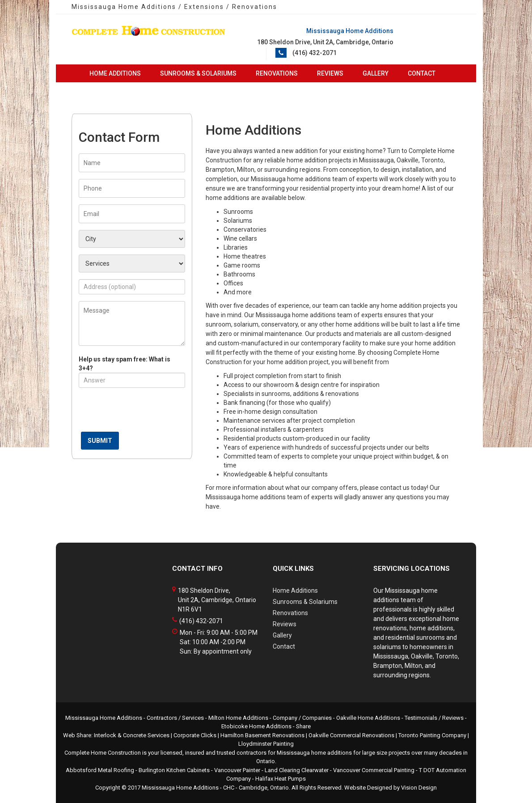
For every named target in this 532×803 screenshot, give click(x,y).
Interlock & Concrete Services (132, 735)
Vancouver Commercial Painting (374, 770)
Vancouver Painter (237, 770)
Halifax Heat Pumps (281, 779)
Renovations (277, 73)
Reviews (330, 73)
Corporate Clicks (195, 735)
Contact (422, 73)
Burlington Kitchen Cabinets (174, 770)
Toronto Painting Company (432, 735)
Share (303, 726)
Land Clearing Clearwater (297, 770)
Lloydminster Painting (266, 744)
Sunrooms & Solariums (198, 73)
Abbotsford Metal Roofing (100, 770)
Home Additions (115, 73)
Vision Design (419, 788)
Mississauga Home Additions (180, 788)
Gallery (376, 73)
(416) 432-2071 (315, 53)
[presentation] (147, 412)
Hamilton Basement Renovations (262, 735)
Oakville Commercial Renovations (351, 735)
